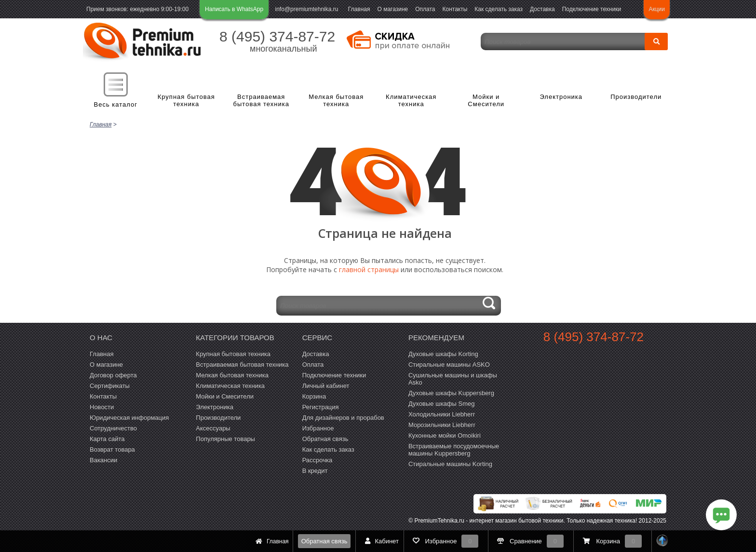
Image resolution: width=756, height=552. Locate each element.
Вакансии (103, 459)
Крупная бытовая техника (186, 101)
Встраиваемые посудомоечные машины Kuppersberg (454, 449)
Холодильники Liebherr (442, 413)
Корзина (314, 395)
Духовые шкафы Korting (443, 353)
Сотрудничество (113, 427)
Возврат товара (112, 448)
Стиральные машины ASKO (449, 364)
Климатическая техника (411, 101)
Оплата (425, 9)
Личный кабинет (326, 385)
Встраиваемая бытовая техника (261, 101)
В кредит (315, 470)
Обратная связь (324, 541)
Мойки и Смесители (486, 101)
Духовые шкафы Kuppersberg (451, 392)
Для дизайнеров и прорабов (343, 417)
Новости (102, 406)
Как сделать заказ (499, 9)
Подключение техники (592, 9)
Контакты (455, 9)
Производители (636, 97)
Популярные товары (225, 438)
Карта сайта (107, 438)
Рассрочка (317, 459)
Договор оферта (113, 374)
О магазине (392, 9)
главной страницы (369, 269)
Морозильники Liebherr (442, 424)
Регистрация (321, 406)
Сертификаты (110, 385)
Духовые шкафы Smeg (442, 403)
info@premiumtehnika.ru (307, 9)
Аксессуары (213, 427)
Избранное (318, 427)
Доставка (542, 9)
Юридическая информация (129, 417)
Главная (359, 9)
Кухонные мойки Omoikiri (445, 435)
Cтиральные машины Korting (450, 463)
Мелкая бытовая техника (336, 101)
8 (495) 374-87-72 (277, 36)
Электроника (561, 97)
